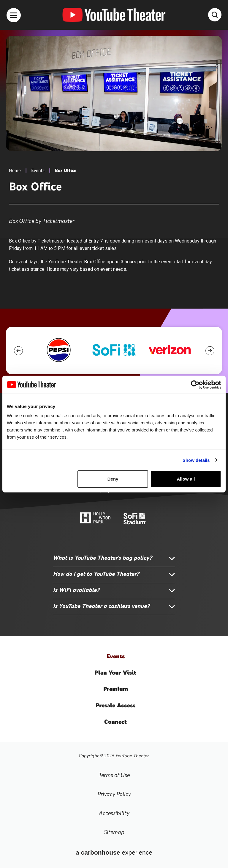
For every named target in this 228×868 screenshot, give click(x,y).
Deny (113, 479)
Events (38, 170)
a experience (114, 852)
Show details (196, 460)
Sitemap (114, 832)
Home (15, 170)
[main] (114, 154)
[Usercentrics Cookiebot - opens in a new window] (195, 384)
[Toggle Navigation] (14, 15)
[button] (18, 351)
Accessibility (114, 813)
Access (115, 705)
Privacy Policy (114, 794)
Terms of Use (114, 775)
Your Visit (115, 672)
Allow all (186, 479)
